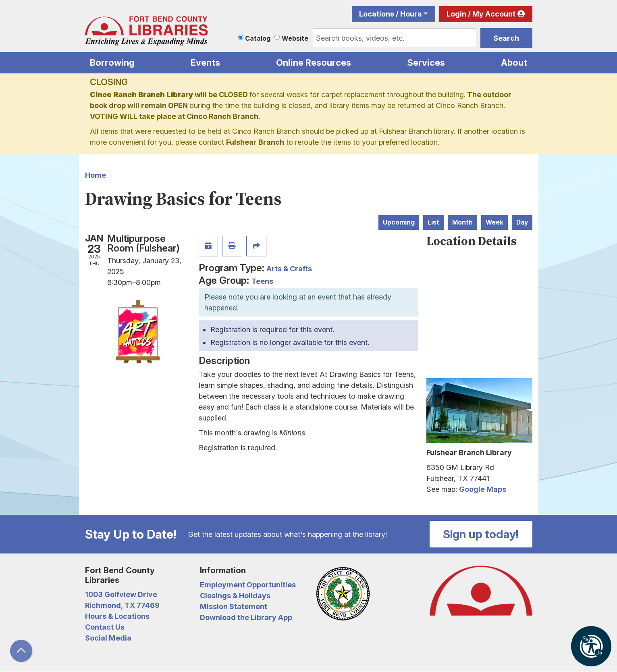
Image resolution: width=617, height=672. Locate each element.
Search (506, 38)
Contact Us (105, 627)
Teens (262, 281)
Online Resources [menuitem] (314, 62)
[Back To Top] (21, 651)
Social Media (108, 638)
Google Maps (483, 489)
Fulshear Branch (255, 142)
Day (522, 222)
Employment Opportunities (248, 585)
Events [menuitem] (205, 62)
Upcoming (399, 222)
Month (462, 222)
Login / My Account (481, 14)
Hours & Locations (117, 616)
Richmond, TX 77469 (122, 605)
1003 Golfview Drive (121, 594)
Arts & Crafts (289, 269)
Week (494, 222)
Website (295, 38)
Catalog (258, 38)
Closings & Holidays (235, 596)
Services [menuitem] (426, 62)
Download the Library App (246, 617)
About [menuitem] (514, 62)
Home (96, 175)
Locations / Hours (390, 14)
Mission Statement (234, 606)
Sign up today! (481, 534)
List (433, 222)
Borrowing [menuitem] (112, 62)
